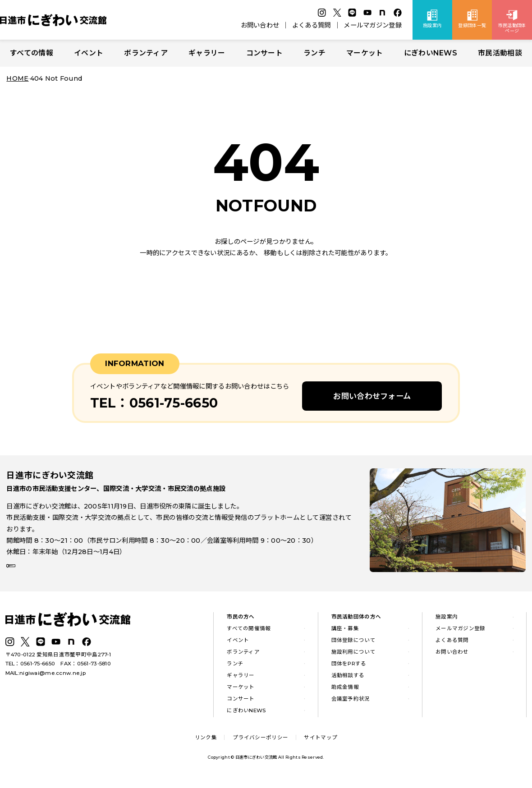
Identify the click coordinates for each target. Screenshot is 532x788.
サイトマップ (321, 743)
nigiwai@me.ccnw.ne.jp (53, 678)
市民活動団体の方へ (356, 623)
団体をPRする (349, 669)
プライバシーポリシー (260, 743)
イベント (89, 53)
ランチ (314, 53)
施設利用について (353, 657)
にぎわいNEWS (431, 53)
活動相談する (348, 681)
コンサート (264, 53)
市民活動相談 (500, 53)
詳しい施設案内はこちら (49, 574)
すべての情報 (32, 53)
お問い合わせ (260, 25)
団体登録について (353, 646)
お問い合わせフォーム (372, 396)
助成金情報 (345, 692)
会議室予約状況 (351, 704)
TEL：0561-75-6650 (30, 669)
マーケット (365, 53)
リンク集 (206, 743)
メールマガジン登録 (373, 25)
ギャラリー (207, 53)
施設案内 (447, 623)
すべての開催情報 (249, 634)
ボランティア (146, 53)
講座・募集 (345, 634)
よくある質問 (312, 25)
